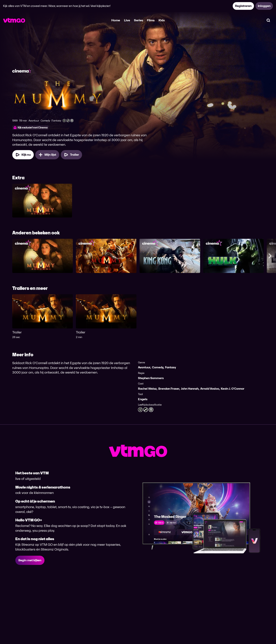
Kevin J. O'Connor (233, 389)
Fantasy (170, 367)
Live (127, 20)
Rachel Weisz (147, 389)
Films (151, 20)
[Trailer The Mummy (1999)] (71, 155)
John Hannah (190, 389)
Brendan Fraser (169, 389)
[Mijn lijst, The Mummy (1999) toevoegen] (47, 155)
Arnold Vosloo (210, 389)
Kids (162, 20)
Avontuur (144, 367)
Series (138, 20)
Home (116, 20)
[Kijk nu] (23, 155)
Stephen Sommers (151, 378)
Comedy (158, 367)
